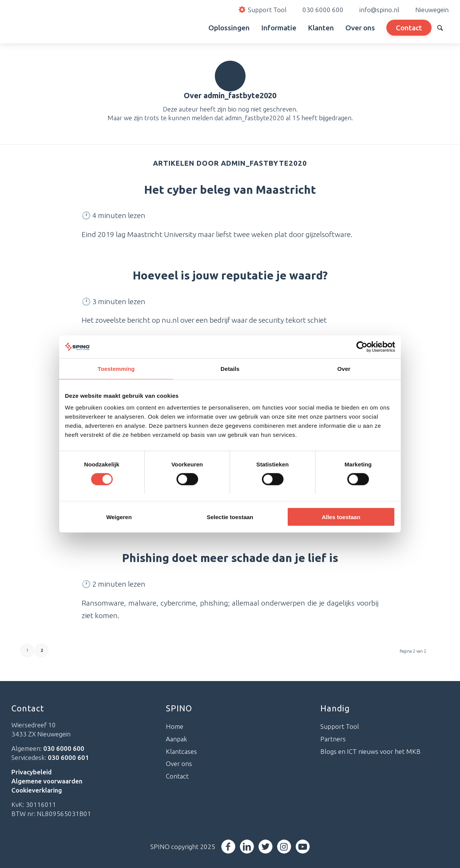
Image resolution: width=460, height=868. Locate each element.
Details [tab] (230, 368)
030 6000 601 (68, 757)
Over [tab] (344, 368)
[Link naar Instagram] (284, 847)
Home (175, 726)
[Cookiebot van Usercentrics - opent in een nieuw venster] (362, 347)
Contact (177, 776)
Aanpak (176, 739)
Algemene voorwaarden (47, 781)
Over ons (179, 764)
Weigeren (119, 517)
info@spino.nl (379, 10)
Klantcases (181, 751)
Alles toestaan (341, 517)
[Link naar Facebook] (228, 847)
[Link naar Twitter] (265, 847)
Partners (333, 739)
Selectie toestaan (230, 517)
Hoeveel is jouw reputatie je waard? (230, 275)
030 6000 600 (323, 10)
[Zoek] (440, 28)
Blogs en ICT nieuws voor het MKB (370, 751)
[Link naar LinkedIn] (247, 847)
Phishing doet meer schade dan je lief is (230, 558)
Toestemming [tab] (116, 368)
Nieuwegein (432, 10)
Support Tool (340, 726)
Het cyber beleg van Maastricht (230, 190)
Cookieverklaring (37, 790)
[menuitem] (194, 28)
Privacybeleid (32, 772)
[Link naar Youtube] (303, 847)
